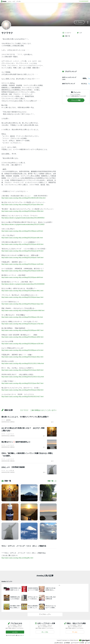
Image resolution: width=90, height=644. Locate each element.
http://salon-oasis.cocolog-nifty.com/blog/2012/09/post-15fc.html (22, 317)
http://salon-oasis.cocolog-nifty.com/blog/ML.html (17, 558)
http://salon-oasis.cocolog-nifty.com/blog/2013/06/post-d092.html (22, 337)
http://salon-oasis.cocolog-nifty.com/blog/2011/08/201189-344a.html (23, 198)
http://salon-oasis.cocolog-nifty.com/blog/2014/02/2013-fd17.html (22, 397)
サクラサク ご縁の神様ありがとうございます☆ (38, 410)
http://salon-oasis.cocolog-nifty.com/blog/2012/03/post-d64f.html (22, 277)
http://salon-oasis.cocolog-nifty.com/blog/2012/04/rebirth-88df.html (23, 311)
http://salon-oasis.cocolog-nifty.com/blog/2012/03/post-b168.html (22, 271)
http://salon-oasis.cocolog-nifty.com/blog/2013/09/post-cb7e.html (22, 350)
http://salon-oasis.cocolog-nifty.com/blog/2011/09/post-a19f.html (22, 231)
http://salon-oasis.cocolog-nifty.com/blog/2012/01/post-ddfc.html (22, 238)
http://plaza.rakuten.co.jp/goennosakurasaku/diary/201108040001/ (23, 218)
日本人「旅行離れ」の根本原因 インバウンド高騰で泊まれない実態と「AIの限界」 (27, 455)
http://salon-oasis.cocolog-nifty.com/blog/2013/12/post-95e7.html (22, 383)
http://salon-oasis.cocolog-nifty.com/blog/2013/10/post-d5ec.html (22, 357)
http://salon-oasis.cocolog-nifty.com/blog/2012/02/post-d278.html (22, 251)
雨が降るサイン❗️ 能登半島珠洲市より (16, 442)
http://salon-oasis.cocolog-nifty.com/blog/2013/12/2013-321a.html (23, 377)
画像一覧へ (52, 481)
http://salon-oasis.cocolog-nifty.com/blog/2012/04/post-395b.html (22, 211)
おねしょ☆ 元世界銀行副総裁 (13, 467)
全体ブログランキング (69, 84)
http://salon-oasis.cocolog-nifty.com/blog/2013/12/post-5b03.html (22, 370)
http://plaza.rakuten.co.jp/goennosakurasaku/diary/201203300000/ (23, 284)
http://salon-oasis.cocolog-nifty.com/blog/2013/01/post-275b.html (22, 324)
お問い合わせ (59, 643)
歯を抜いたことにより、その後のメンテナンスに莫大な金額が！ (25, 417)
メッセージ (67, 33)
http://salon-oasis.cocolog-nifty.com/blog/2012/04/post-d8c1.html (22, 291)
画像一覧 (66, 36)
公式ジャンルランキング (69, 77)
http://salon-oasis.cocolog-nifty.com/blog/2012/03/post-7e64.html (22, 258)
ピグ (79, 33)
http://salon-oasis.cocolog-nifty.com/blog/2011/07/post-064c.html (22, 205)
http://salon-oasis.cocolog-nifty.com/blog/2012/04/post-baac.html (22, 297)
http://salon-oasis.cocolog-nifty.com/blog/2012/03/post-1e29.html (22, 264)
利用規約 (67, 643)
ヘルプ (88, 643)
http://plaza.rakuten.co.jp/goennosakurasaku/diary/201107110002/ (23, 224)
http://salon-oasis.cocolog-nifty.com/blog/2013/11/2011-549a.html (23, 363)
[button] (79, 22)
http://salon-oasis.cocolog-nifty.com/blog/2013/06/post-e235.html (22, 344)
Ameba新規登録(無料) (84, 1)
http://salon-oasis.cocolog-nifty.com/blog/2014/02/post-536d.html (22, 390)
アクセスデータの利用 (78, 643)
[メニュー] (88, 22)
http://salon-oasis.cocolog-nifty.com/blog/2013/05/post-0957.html (22, 330)
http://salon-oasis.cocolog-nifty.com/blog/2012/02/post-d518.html (22, 244)
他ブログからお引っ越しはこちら (14, 635)
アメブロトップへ (45, 614)
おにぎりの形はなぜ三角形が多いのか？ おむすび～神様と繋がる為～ (23, 429)
